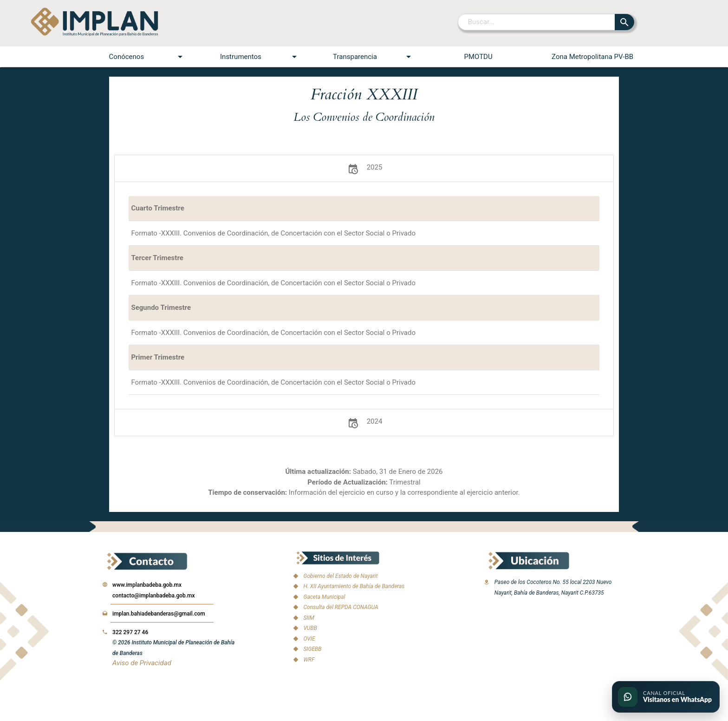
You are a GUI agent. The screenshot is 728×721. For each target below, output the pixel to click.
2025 (364, 168)
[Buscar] (537, 22)
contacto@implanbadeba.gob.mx (154, 596)
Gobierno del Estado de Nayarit (340, 576)
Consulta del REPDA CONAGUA (341, 607)
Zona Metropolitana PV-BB (592, 57)
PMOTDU (478, 57)
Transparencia (374, 57)
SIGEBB (312, 649)
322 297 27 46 (130, 632)
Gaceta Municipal (324, 597)
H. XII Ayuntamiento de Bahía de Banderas (354, 586)
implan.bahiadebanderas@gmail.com (159, 614)
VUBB (310, 628)
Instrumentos (260, 57)
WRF (309, 660)
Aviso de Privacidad (142, 663)
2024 (364, 423)
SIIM (309, 618)
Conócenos (147, 57)
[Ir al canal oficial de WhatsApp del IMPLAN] (666, 697)
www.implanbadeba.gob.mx (147, 585)
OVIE (309, 639)
